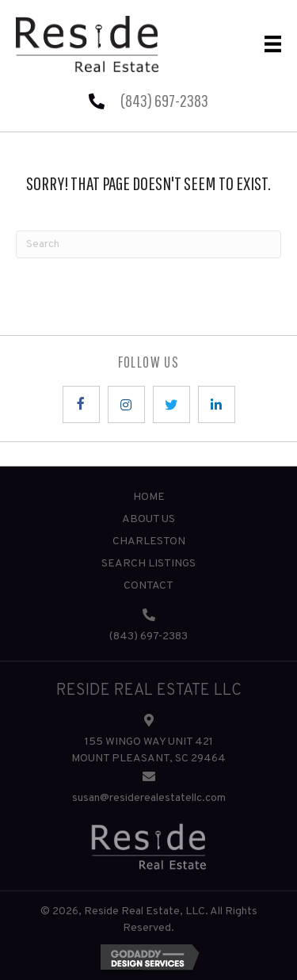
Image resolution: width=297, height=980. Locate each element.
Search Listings (148, 564)
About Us (148, 519)
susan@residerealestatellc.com (149, 798)
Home (149, 497)
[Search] (148, 244)
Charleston (149, 541)
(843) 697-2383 (164, 100)
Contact (148, 586)
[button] (81, 404)
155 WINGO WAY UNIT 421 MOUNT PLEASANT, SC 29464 (148, 750)
